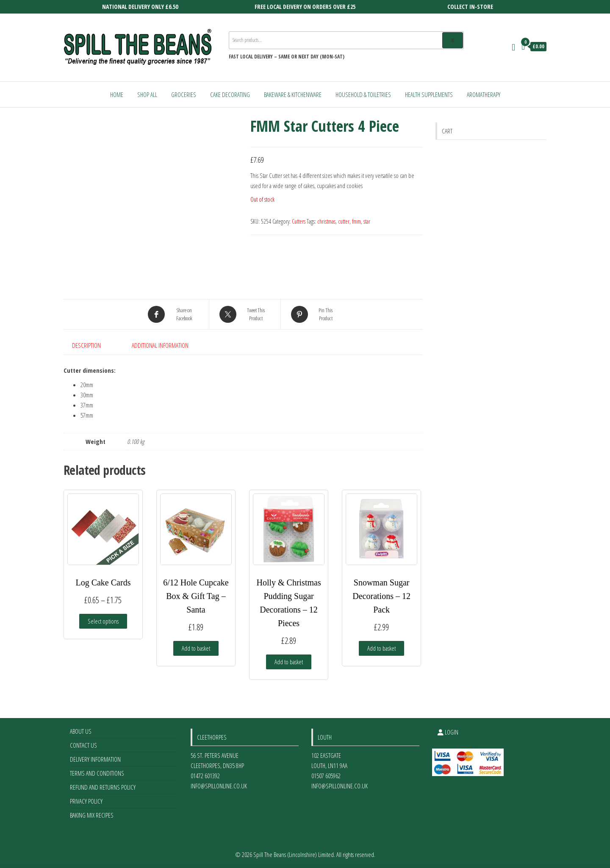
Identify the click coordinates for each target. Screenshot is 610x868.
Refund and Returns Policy (103, 787)
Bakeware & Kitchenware (293, 94)
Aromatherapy (484, 94)
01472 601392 (205, 776)
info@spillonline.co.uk (219, 786)
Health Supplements (429, 94)
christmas (326, 221)
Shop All (147, 94)
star (367, 221)
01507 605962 (326, 776)
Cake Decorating (230, 94)
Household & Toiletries (363, 94)
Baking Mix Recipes (92, 815)
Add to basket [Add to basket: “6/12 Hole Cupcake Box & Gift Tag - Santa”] (196, 648)
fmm (356, 221)
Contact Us (83, 745)
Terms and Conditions (97, 773)
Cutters (299, 221)
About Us (81, 731)
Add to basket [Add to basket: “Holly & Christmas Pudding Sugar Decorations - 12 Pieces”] (289, 662)
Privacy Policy (86, 801)
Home (117, 94)
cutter (344, 221)
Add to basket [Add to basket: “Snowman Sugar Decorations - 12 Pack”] (381, 648)
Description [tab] (86, 345)
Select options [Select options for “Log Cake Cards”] (103, 621)
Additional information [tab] (160, 345)
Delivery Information (95, 759)
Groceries (184, 94)
